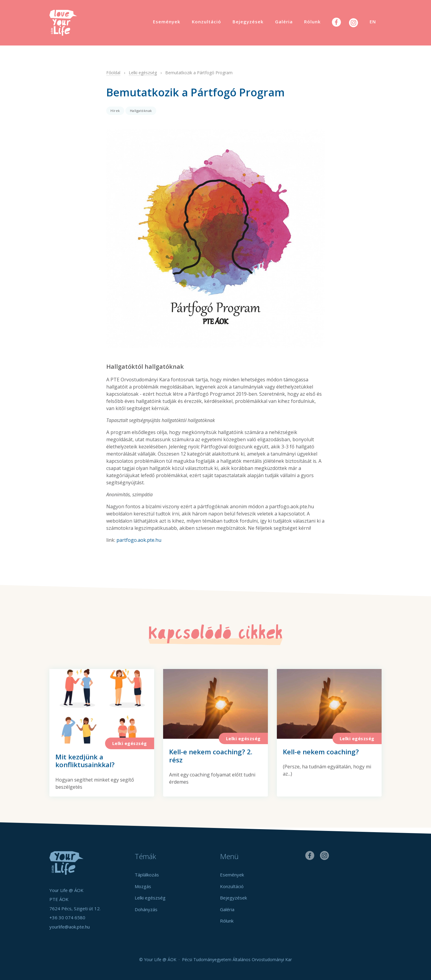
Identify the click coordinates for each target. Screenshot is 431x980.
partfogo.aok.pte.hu (139, 540)
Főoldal (113, 73)
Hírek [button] (115, 111)
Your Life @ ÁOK (69, 23)
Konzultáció (207, 22)
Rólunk (312, 22)
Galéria (284, 22)
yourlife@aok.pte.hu (70, 927)
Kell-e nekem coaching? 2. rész (211, 756)
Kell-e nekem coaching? (321, 752)
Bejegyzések (248, 22)
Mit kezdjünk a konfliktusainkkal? (85, 761)
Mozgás (143, 886)
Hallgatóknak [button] (141, 111)
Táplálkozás (147, 875)
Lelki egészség (143, 73)
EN (373, 22)
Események (167, 22)
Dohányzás (146, 909)
